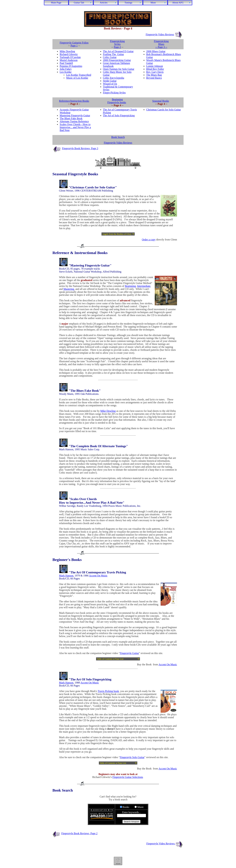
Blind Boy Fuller (155, 69)
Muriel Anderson (69, 60)
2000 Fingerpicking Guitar (117, 60)
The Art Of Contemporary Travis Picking (98, 572)
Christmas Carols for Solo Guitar (164, 110)
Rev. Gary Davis (155, 72)
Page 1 (74, 46)
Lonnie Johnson (155, 66)
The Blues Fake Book (71, 118)
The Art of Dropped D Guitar (118, 51)
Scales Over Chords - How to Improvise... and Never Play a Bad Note (75, 127)
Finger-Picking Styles (114, 93)
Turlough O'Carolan (70, 57)
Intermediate (144, 286)
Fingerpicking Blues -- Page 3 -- (161, 44)
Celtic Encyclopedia (113, 78)
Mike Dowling (67, 51)
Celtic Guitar (110, 57)
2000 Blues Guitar (156, 51)
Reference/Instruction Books (74, 101)
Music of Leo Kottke (77, 78)
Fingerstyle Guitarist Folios (74, 43)
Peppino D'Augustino (71, 66)
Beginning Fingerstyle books (117, 101)
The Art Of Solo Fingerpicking (91, 679)
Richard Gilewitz (69, 54)
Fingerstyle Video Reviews (160, 34)
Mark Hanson (66, 576)
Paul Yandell (66, 63)
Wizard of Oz (110, 84)
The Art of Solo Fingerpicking (119, 115)
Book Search (118, 137)
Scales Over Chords (84, 499)
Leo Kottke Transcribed (79, 75)
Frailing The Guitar (113, 54)
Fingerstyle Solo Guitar (132, 757)
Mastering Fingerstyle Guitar (75, 115)
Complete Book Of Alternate (96, 446)
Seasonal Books (161, 101)
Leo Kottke (66, 72)
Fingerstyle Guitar (129, 653)
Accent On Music (98, 576)
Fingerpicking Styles (117, 43)
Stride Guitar (110, 81)
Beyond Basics (154, 78)
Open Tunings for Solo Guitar (119, 69)
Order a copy (149, 240)
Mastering (69, 289)
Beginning (130, 286)
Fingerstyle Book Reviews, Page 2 (79, 833)
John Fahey (66, 69)
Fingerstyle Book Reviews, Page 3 (80, 148)
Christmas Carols (82, 187)
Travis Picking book (108, 691)
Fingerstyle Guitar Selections (128, 777)
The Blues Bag (154, 75)
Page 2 (117, 47)
